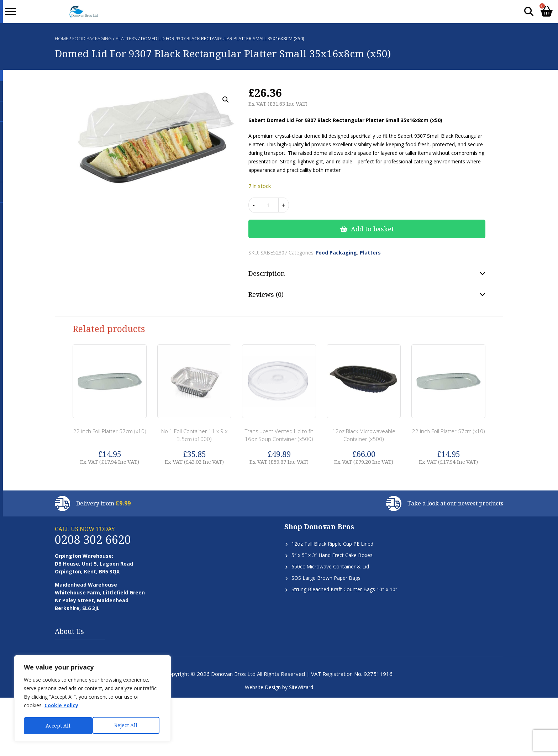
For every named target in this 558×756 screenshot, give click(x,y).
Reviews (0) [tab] (266, 294)
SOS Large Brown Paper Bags (326, 578)
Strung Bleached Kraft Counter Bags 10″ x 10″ (344, 589)
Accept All (127, 726)
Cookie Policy (61, 707)
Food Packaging (92, 38)
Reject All (57, 726)
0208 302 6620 (93, 539)
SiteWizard (301, 687)
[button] (226, 100)
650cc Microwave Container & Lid (330, 566)
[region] (93, 699)
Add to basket (372, 229)
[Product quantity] (269, 205)
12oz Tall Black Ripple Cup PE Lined (332, 544)
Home (62, 38)
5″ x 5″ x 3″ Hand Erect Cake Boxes (332, 555)
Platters (126, 38)
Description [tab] (267, 273)
